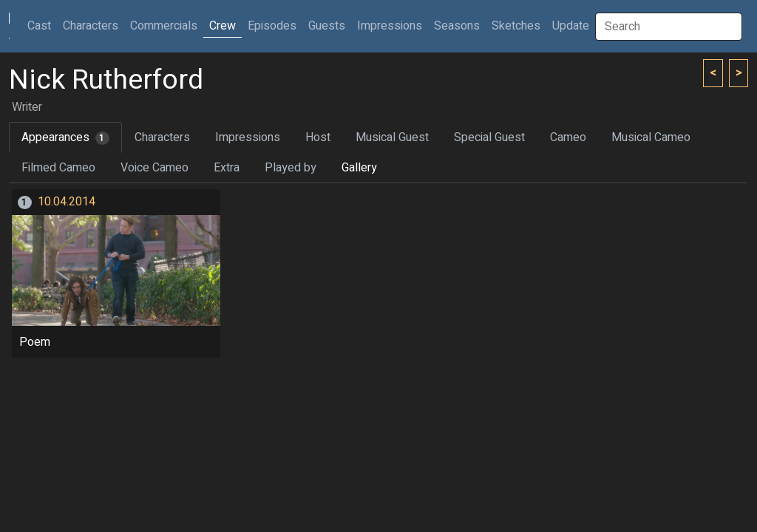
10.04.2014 (67, 202)
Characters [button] (91, 26)
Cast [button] (42, 25)
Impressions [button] (390, 26)
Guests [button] (327, 26)
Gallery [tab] (359, 168)
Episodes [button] (272, 26)
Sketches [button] (516, 26)
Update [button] (571, 26)
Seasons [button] (457, 26)
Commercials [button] (164, 26)
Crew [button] (223, 26)
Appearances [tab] (65, 137)
